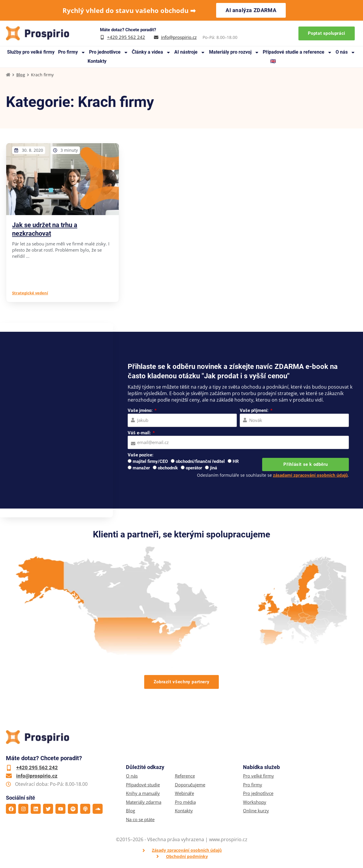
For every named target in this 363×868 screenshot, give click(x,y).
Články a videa (151, 52)
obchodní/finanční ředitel (200, 461)
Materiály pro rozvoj (234, 52)
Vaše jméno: (141, 410)
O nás (345, 52)
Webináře (184, 793)
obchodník (168, 468)
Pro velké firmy (258, 776)
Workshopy (255, 802)
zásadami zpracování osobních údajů (311, 475)
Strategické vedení (30, 293)
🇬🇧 (273, 61)
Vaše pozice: (140, 455)
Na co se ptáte (140, 820)
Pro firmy (72, 52)
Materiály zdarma (144, 802)
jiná (213, 468)
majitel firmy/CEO (150, 461)
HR (236, 461)
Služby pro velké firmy (31, 52)
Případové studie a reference (297, 52)
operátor (194, 468)
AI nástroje (190, 52)
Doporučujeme (190, 785)
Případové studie (143, 785)
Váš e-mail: (140, 433)
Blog (21, 75)
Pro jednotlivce (109, 52)
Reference (185, 776)
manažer (141, 468)
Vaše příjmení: (255, 410)
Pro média (185, 802)
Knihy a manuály (143, 793)
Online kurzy (256, 811)
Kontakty (97, 61)
